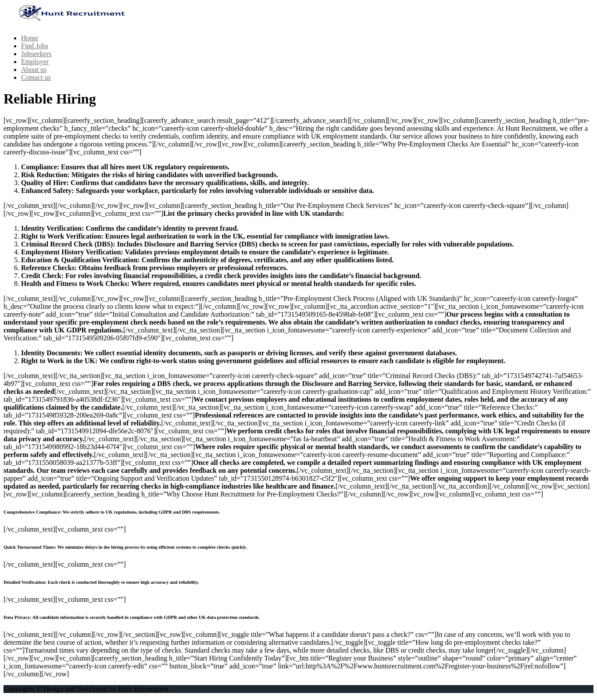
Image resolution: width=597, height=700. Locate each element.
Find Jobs (35, 46)
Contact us (36, 77)
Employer (35, 62)
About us (34, 70)
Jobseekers (36, 54)
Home (30, 38)
